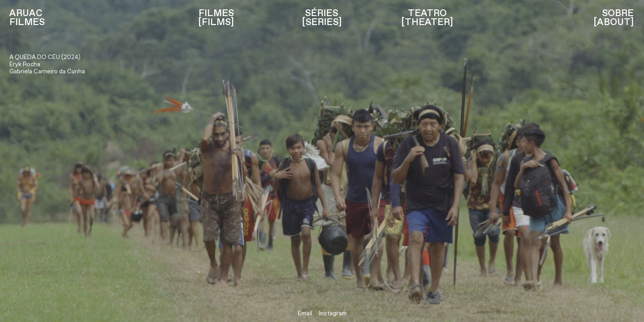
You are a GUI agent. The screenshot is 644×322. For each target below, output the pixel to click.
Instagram (333, 314)
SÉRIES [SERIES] (322, 18)
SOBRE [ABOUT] (614, 18)
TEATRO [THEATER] (427, 18)
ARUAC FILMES (27, 18)
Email (305, 314)
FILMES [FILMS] (216, 18)
